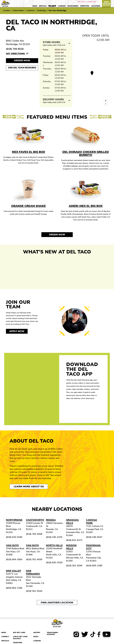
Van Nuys (12, 545)
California (30, 11)
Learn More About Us (29, 487)
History (37, 633)
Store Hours (51, 42)
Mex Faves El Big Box (28, 152)
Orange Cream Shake (28, 206)
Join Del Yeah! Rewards (22, 68)
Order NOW (22, 60)
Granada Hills (72, 521)
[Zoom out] (106, 104)
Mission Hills (71, 547)
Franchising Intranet (52, 634)
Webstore (85, 6)
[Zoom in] (106, 101)
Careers (62, 6)
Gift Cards (81, 2)
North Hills (54, 545)
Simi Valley (14, 571)
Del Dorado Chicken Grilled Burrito (86, 153)
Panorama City (93, 547)
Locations (96, 6)
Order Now (57, 235)
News (36, 637)
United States (18, 11)
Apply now (17, 331)
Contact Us (92, 2)
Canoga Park (92, 521)
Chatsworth (35, 520)
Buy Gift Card (19, 633)
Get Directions (16, 54)
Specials (43, 6)
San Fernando (33, 572)
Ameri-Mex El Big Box (86, 206)
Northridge (42, 11)
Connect (5, 637)
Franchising (73, 6)
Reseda (51, 520)
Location (7, 11)
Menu (35, 6)
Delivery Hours (53, 99)
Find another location (57, 603)
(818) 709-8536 (15, 49)
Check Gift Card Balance (20, 638)
